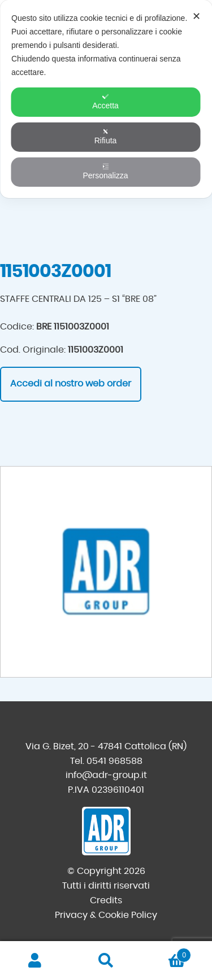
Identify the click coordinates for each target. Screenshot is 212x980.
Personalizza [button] (105, 172)
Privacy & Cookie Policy (106, 915)
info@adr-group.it (106, 775)
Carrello (166, 953)
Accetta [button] (105, 102)
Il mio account (35, 961)
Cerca (106, 961)
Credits (106, 900)
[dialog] (106, 99)
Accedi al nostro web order (71, 384)
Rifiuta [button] (106, 137)
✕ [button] (196, 16)
